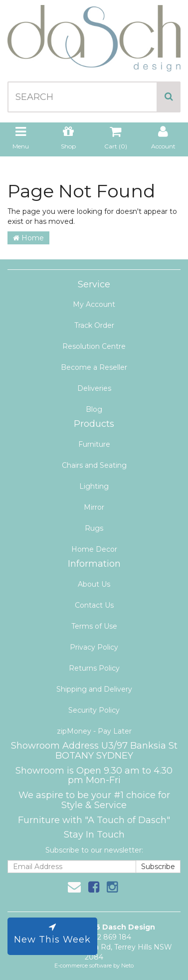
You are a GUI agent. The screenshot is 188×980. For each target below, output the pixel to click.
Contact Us (94, 605)
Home (28, 238)
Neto (127, 966)
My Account (94, 304)
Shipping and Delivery (94, 689)
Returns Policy (94, 668)
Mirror (94, 507)
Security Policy (94, 710)
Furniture (94, 444)
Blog (94, 409)
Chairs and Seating (94, 465)
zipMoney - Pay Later (94, 731)
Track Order (94, 325)
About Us (94, 584)
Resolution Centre (94, 346)
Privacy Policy (94, 647)
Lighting (94, 486)
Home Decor (94, 549)
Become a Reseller (94, 367)
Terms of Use (94, 626)
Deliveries (94, 388)
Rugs (94, 528)
